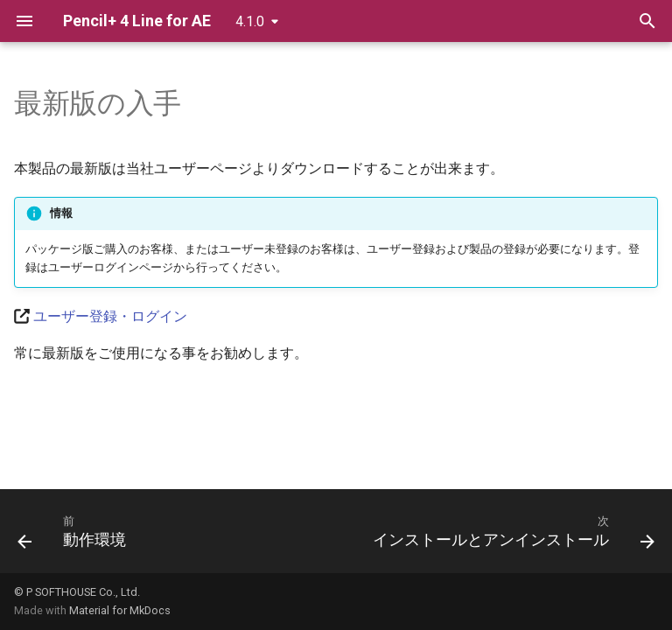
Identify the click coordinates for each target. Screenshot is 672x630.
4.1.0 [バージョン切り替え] (250, 21)
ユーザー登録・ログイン (110, 316)
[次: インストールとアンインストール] (511, 536)
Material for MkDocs (120, 610)
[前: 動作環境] (74, 536)
